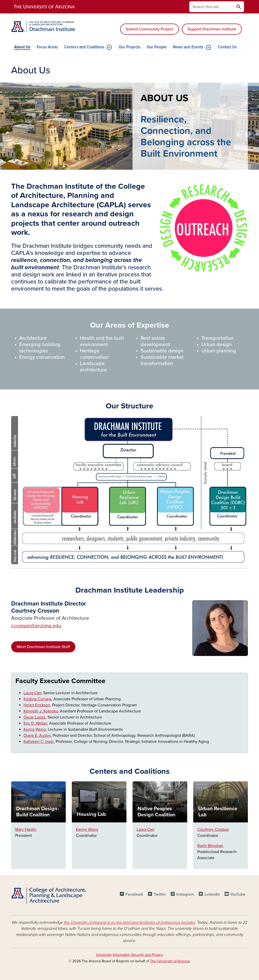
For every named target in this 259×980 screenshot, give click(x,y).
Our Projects (129, 47)
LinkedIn (212, 894)
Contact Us (227, 47)
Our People (157, 47)
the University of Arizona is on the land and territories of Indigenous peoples (129, 922)
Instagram (185, 894)
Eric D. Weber (35, 723)
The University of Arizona (170, 961)
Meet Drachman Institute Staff (43, 647)
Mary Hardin (26, 830)
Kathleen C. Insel (39, 742)
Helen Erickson (37, 705)
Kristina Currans (37, 699)
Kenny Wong (35, 729)
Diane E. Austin (37, 736)
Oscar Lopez (35, 717)
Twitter (160, 894)
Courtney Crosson (213, 830)
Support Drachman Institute (212, 29)
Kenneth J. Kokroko (41, 711)
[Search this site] (211, 7)
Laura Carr (32, 693)
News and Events (188, 47)
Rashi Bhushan (210, 846)
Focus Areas (47, 47)
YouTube (238, 894)
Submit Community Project (149, 29)
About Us (22, 47)
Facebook (134, 894)
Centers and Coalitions (84, 47)
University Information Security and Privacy (129, 955)
